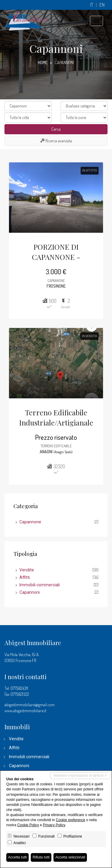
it (92, 5)
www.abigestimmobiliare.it (25, 711)
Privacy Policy (54, 825)
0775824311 (19, 688)
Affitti (25, 577)
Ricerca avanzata (56, 141)
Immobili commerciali (40, 585)
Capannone (30, 522)
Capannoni (30, 592)
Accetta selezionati (70, 857)
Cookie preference (70, 820)
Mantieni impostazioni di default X (80, 776)
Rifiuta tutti (41, 857)
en (102, 5)
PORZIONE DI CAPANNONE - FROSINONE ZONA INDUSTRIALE (56, 252)
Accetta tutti (17, 857)
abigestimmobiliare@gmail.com (30, 705)
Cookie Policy (28, 825)
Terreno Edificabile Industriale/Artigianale (56, 417)
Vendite (27, 570)
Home (43, 63)
